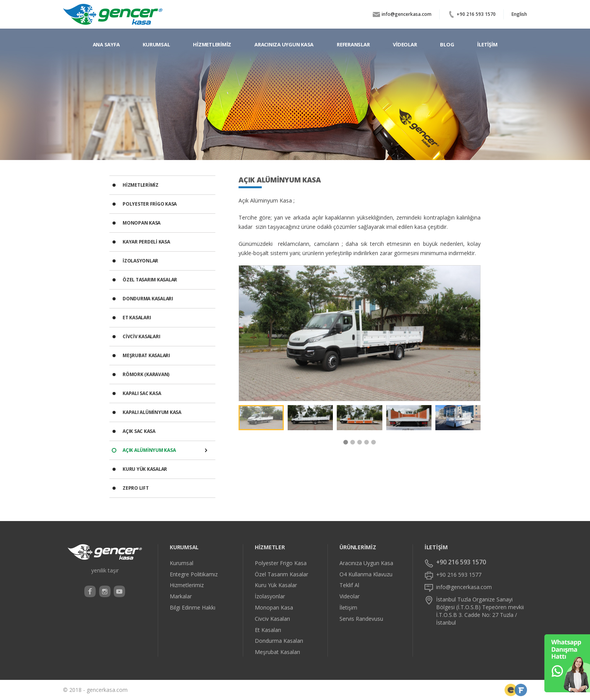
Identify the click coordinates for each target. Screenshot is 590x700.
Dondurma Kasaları (279, 641)
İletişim (348, 608)
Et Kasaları (268, 630)
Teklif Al (349, 585)
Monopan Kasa (274, 608)
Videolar (350, 596)
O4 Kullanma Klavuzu (366, 574)
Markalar (181, 596)
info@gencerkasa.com (407, 14)
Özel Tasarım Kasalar (281, 574)
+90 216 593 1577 (459, 575)
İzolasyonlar (270, 596)
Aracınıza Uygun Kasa (366, 563)
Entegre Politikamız (194, 574)
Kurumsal (182, 563)
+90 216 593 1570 (476, 14)
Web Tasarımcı (521, 690)
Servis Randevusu (361, 619)
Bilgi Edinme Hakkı (193, 608)
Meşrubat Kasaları (277, 652)
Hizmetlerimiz (187, 585)
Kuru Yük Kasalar (276, 585)
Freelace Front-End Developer (511, 690)
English (519, 14)
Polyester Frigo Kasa (281, 563)
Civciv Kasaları (272, 619)
